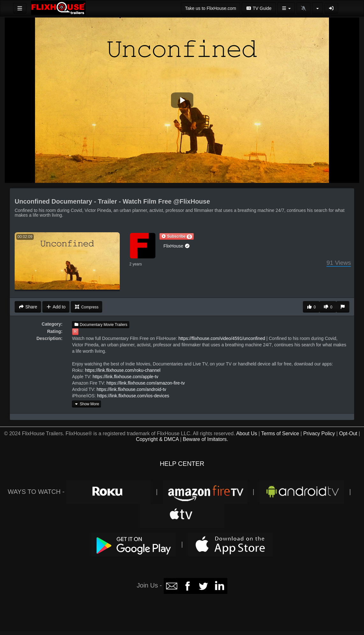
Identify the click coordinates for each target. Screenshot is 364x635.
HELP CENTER (182, 464)
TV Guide (259, 8)
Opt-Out (348, 433)
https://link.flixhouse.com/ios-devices (133, 396)
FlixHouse (177, 246)
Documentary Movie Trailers (101, 325)
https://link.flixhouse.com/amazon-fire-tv (146, 383)
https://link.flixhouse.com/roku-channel (123, 370)
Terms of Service (280, 433)
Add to (56, 307)
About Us (246, 433)
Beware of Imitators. (205, 439)
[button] (176, 236)
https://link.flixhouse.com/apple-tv (125, 377)
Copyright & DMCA (157, 439)
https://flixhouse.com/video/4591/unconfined (222, 338)
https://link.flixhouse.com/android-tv (131, 389)
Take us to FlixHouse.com (211, 8)
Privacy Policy (319, 433)
